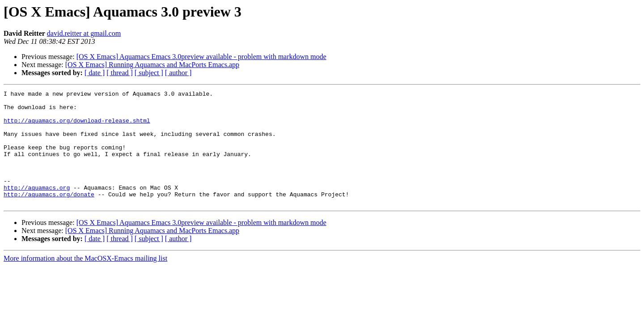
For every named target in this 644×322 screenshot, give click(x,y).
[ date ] (95, 73)
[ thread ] (120, 73)
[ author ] (178, 73)
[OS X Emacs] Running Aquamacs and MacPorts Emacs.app (152, 65)
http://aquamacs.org (37, 208)
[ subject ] (149, 73)
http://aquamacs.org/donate (49, 216)
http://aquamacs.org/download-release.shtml (77, 127)
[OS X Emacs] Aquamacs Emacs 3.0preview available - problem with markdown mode (201, 57)
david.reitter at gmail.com (84, 33)
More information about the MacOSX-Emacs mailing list (85, 281)
